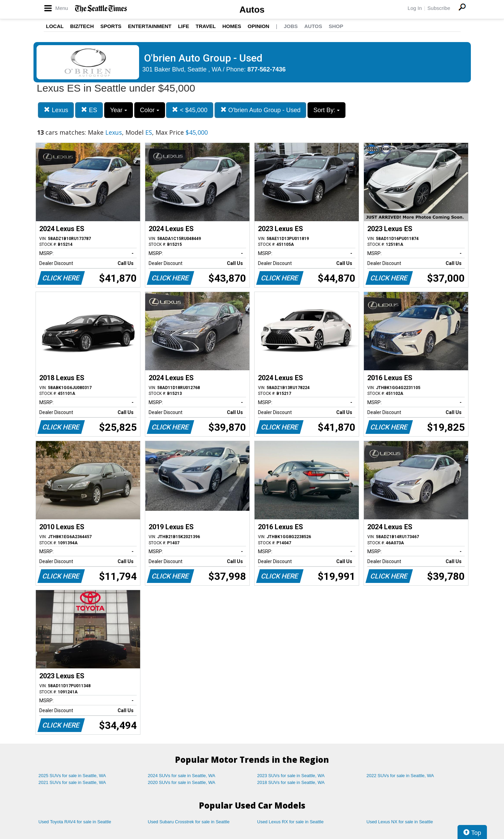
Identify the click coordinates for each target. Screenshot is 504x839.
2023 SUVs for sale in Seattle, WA (291, 776)
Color (150, 110)
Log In (415, 8)
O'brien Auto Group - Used (261, 110)
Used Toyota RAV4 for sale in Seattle (75, 822)
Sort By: (326, 110)
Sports (111, 26)
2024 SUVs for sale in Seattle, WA (182, 776)
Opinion (258, 26)
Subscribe (439, 8)
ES (89, 110)
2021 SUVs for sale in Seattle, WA (72, 782)
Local (55, 26)
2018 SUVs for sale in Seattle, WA (291, 782)
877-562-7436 (267, 69)
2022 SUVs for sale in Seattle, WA (400, 776)
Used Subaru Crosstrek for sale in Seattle (189, 822)
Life (184, 26)
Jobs (291, 26)
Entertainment (150, 26)
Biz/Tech (82, 26)
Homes (232, 26)
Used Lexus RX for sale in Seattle (290, 822)
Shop (336, 26)
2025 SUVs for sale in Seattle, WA (72, 776)
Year (118, 110)
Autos (252, 10)
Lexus (56, 110)
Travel (206, 26)
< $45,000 (190, 110)
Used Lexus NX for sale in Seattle (400, 822)
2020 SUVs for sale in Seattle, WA (182, 782)
